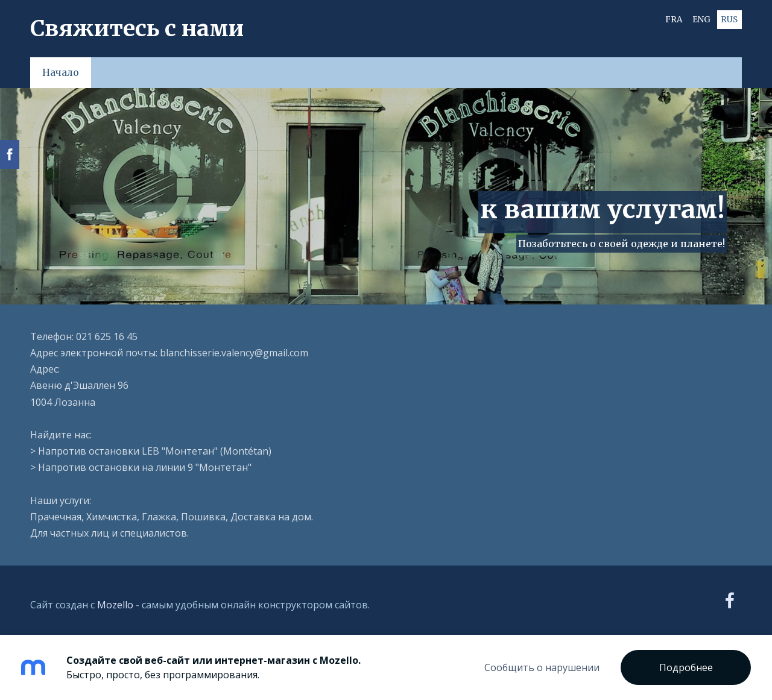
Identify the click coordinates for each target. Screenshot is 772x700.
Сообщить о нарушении (542, 667)
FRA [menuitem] (674, 20)
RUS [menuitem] (729, 20)
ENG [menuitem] (701, 20)
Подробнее (686, 667)
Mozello (115, 605)
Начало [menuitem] (61, 72)
